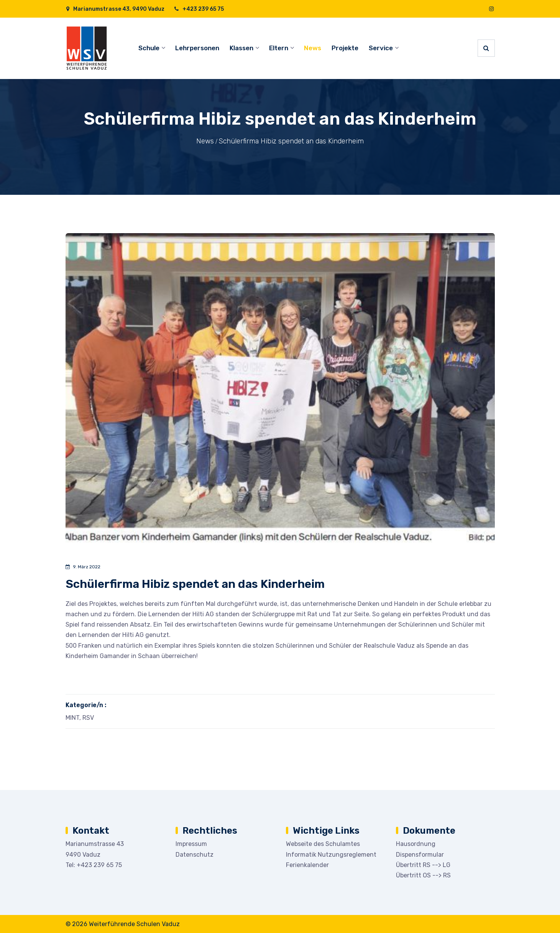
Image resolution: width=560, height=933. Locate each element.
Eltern (279, 48)
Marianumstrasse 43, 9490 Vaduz (115, 9)
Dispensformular (420, 855)
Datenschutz (195, 855)
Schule (149, 48)
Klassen (241, 48)
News (313, 48)
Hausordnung (416, 844)
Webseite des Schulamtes (323, 844)
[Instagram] (491, 9)
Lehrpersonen (197, 48)
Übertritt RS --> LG (423, 865)
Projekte (345, 48)
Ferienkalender (307, 865)
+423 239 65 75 (199, 9)
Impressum (191, 844)
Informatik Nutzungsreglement (331, 855)
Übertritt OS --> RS (423, 875)
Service (381, 48)
